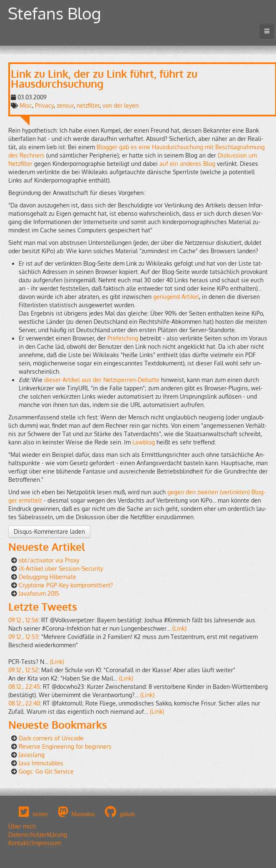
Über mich (22, 826)
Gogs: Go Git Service (46, 771)
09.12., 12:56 (23, 620)
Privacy (44, 105)
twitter (40, 814)
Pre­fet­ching (123, 338)
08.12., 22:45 (24, 687)
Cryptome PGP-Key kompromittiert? (66, 585)
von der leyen (121, 105)
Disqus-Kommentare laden (49, 531)
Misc (26, 105)
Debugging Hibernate (47, 577)
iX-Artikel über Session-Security (61, 568)
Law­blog (144, 442)
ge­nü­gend (167, 297)
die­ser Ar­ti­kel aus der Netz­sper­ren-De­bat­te (102, 380)
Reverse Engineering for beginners (65, 746)
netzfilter (88, 105)
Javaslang (32, 755)
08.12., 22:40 (24, 703)
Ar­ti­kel (190, 297)
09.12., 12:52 (23, 670)
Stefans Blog (55, 13)
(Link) (179, 628)
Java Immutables (41, 763)
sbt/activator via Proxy (49, 560)
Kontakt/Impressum (35, 843)
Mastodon (83, 814)
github (127, 814)
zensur (65, 105)
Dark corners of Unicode (51, 738)
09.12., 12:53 (23, 637)
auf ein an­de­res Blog (187, 164)
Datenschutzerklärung (38, 835)
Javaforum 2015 (39, 593)
